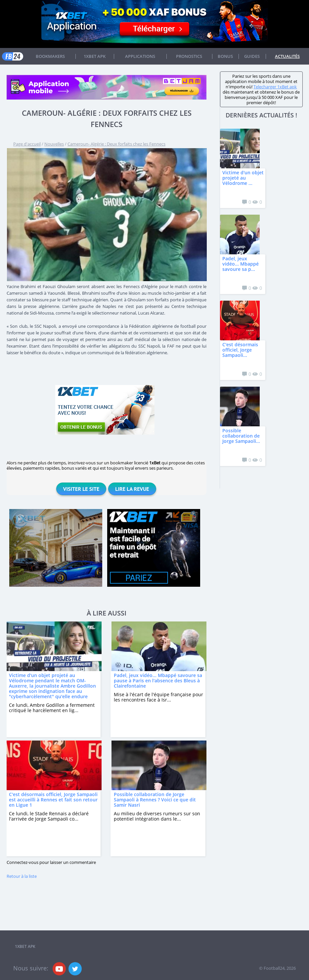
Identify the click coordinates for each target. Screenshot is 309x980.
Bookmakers (50, 56)
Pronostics (189, 56)
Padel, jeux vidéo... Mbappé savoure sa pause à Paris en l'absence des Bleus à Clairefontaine (158, 681)
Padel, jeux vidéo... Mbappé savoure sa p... (241, 264)
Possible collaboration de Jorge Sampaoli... (241, 436)
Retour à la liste (22, 876)
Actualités (287, 56)
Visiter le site (81, 489)
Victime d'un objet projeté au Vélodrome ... (243, 178)
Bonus (225, 56)
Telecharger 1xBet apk (275, 87)
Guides (252, 56)
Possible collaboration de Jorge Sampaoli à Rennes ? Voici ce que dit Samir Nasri (155, 800)
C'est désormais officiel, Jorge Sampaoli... (240, 350)
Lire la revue (132, 489)
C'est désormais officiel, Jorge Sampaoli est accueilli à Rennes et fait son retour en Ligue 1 (53, 800)
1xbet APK (95, 56)
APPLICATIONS (140, 56)
